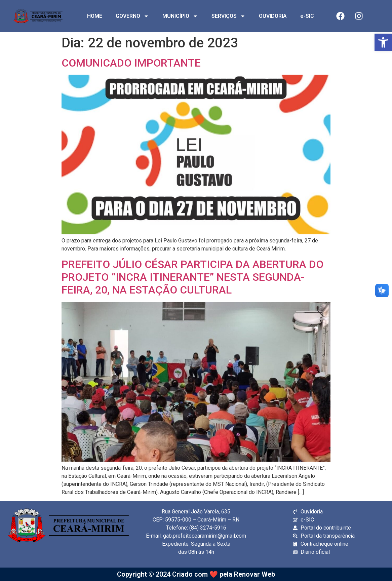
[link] (383, 42)
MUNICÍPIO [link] (180, 16)
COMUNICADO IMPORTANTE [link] (131, 63)
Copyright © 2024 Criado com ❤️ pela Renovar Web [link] (196, 574)
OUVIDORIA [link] (273, 16)
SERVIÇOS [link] (228, 16)
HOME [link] (95, 16)
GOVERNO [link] (132, 16)
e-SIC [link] (307, 16)
